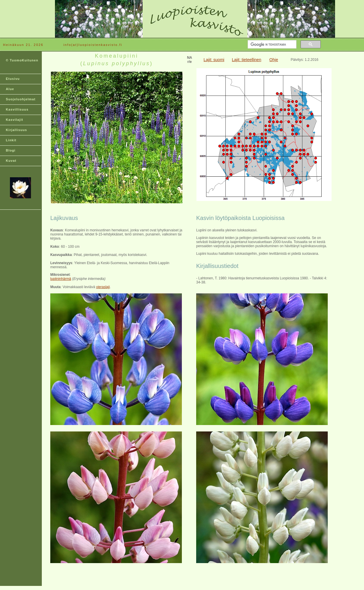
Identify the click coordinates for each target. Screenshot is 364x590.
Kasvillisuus (17, 109)
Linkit (11, 140)
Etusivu (13, 79)
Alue (10, 89)
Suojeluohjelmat (21, 99)
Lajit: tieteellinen (246, 60)
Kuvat (11, 161)
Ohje (274, 60)
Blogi (11, 150)
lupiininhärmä (61, 279)
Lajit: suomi (214, 60)
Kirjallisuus (17, 130)
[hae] (271, 44)
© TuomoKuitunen (22, 60)
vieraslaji (103, 287)
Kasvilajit (14, 120)
